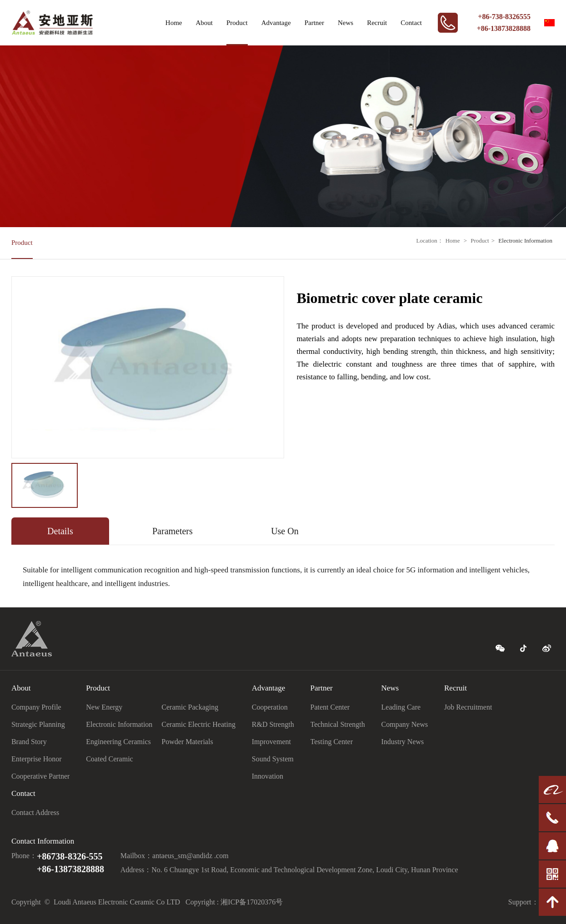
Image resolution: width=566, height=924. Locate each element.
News (346, 23)
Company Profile (36, 707)
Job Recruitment (468, 707)
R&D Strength (273, 724)
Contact (411, 23)
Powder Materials (187, 742)
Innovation (268, 776)
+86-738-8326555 (504, 17)
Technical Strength (338, 724)
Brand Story (29, 742)
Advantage (276, 23)
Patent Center (330, 707)
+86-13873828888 (504, 28)
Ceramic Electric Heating (198, 724)
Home (174, 23)
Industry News (403, 742)
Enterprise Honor (37, 759)
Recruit (377, 23)
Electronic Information (525, 241)
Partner (314, 23)
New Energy (104, 707)
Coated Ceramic (110, 759)
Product (237, 23)
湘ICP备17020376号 (252, 902)
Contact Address (35, 812)
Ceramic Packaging (190, 707)
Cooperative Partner (40, 776)
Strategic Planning (38, 724)
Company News (405, 724)
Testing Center (332, 742)
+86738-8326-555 (70, 856)
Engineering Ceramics (118, 742)
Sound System (273, 759)
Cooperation (270, 707)
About (204, 23)
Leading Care (401, 707)
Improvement (271, 742)
